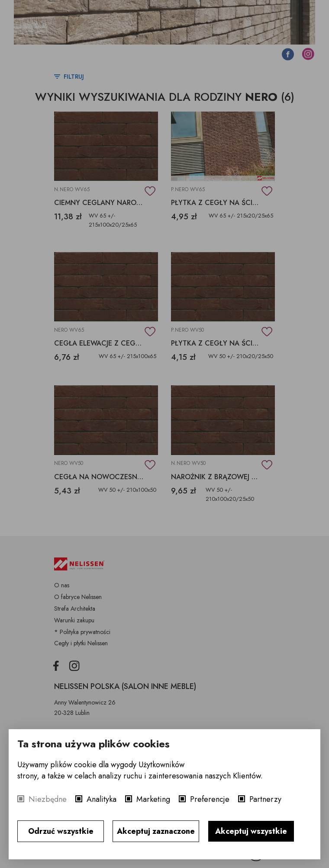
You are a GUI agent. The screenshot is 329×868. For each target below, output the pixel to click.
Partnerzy (265, 799)
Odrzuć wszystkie (61, 831)
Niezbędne (48, 799)
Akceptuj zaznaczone (156, 831)
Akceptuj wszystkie (251, 831)
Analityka (102, 799)
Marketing (153, 799)
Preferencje (210, 799)
